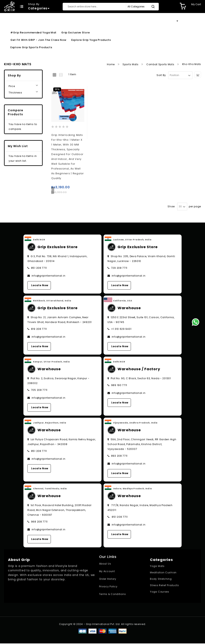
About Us (105, 564)
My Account (107, 572)
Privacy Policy (108, 587)
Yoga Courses (159, 592)
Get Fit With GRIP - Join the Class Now (38, 40)
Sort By (161, 75)
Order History (108, 579)
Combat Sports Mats (161, 64)
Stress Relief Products (164, 586)
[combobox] (111, 7)
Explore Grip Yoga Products (91, 40)
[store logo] (10, 6)
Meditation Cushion (163, 573)
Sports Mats (131, 64)
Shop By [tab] (14, 75)
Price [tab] (12, 86)
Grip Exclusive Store (75, 33)
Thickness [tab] (15, 93)
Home (111, 64)
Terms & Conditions (113, 595)
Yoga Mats (157, 567)
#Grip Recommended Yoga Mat (33, 33)
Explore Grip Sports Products (31, 47)
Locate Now (40, 286)
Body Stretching (161, 579)
